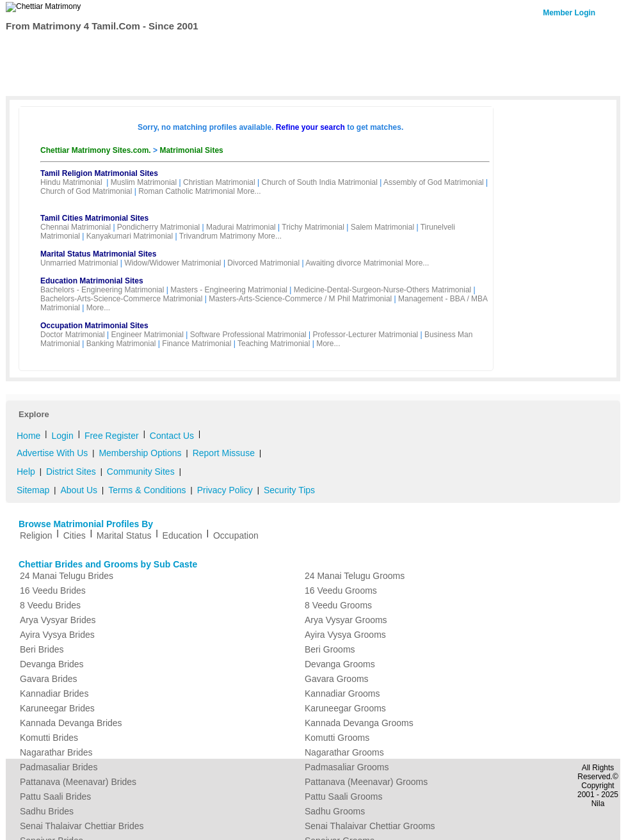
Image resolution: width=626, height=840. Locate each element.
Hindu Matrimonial (71, 182)
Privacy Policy (225, 490)
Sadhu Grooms (335, 811)
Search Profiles (90, 47)
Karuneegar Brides (57, 708)
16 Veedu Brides (53, 590)
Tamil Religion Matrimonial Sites (99, 173)
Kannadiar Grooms (342, 693)
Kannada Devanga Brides (71, 723)
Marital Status (124, 535)
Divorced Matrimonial (263, 263)
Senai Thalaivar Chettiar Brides (82, 826)
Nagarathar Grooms (344, 752)
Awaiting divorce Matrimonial (354, 263)
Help (26, 472)
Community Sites (141, 472)
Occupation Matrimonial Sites (94, 326)
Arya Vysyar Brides (58, 620)
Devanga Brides (52, 664)
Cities (75, 535)
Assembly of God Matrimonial (434, 182)
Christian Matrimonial (219, 182)
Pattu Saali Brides (55, 796)
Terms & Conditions (147, 490)
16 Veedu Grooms (341, 590)
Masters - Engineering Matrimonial (229, 290)
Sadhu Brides (47, 811)
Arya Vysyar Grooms (346, 620)
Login (62, 436)
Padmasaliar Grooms (347, 767)
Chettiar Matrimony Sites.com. (97, 150)
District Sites (71, 472)
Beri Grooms (330, 649)
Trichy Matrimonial (313, 227)
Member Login (569, 13)
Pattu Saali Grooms (343, 796)
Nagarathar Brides (56, 752)
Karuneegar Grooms (345, 708)
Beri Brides (42, 649)
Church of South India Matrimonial (319, 182)
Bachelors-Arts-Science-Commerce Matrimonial (121, 299)
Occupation (236, 535)
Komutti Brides (49, 738)
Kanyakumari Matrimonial (130, 236)
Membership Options (140, 453)
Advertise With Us (52, 453)
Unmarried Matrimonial (79, 263)
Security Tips (289, 490)
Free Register (229, 47)
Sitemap (33, 490)
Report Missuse (224, 453)
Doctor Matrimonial (73, 335)
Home (32, 47)
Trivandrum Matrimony (218, 236)
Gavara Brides (48, 679)
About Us (79, 490)
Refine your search (310, 127)
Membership (162, 47)
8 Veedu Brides (50, 605)
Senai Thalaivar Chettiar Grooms (370, 826)
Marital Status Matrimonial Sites (98, 254)
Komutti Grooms (337, 738)
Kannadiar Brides (54, 693)
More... (249, 191)
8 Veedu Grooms (338, 605)
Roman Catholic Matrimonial (187, 191)
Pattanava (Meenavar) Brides (78, 782)
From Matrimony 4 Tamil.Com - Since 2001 (102, 26)
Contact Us (564, 46)
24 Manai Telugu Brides (67, 576)
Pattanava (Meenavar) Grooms (366, 782)
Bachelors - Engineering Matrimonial (102, 290)
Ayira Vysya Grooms (345, 635)
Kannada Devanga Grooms (359, 723)
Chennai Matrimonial (76, 227)
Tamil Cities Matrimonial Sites (94, 218)
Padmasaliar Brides (59, 767)
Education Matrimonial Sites (92, 281)
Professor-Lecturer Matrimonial (366, 335)
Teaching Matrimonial (274, 344)
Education (182, 535)
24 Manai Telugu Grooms (355, 576)
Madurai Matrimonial (241, 227)
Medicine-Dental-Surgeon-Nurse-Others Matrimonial (382, 290)
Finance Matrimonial (197, 344)
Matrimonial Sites (191, 150)
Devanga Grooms (340, 664)
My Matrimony (301, 47)
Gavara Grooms (337, 679)
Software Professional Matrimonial (248, 335)
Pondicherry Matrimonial (158, 227)
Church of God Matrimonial (86, 191)
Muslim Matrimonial (144, 182)
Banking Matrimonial (121, 344)
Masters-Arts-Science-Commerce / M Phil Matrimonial (300, 299)
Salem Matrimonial (382, 227)
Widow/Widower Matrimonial (173, 263)
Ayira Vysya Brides (57, 635)
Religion (36, 535)
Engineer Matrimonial (148, 335)
